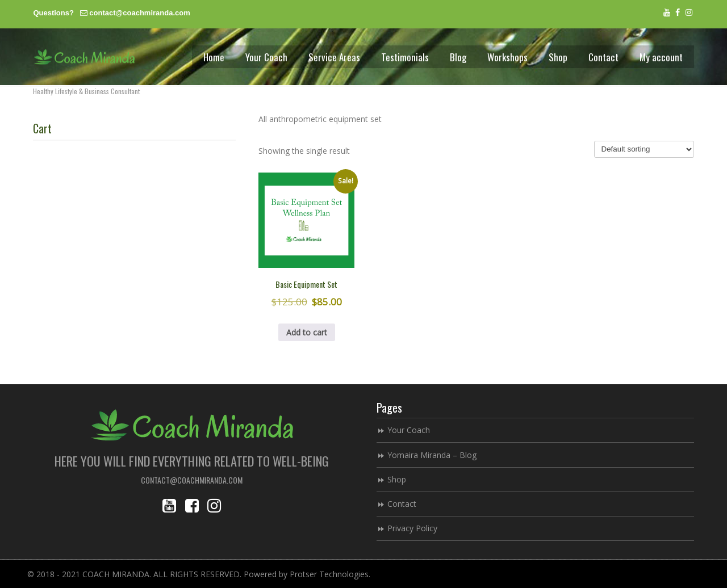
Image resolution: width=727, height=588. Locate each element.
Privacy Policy (412, 528)
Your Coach (409, 430)
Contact (402, 504)
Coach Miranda (84, 57)
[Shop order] (644, 149)
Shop (397, 479)
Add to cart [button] (307, 332)
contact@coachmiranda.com (139, 13)
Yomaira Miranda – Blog (432, 455)
